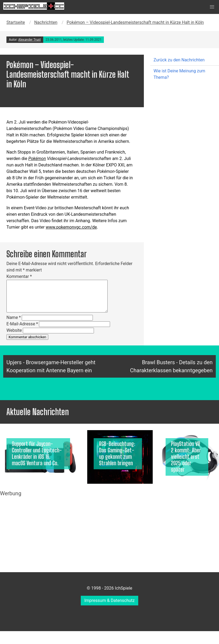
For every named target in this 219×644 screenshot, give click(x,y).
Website (14, 330)
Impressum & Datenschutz (109, 600)
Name (14, 317)
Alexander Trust (30, 40)
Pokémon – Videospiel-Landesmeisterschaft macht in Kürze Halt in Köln (135, 22)
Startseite (16, 22)
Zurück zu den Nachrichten (179, 60)
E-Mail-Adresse (22, 324)
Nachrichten (46, 22)
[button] (212, 7)
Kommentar (19, 276)
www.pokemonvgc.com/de (71, 227)
